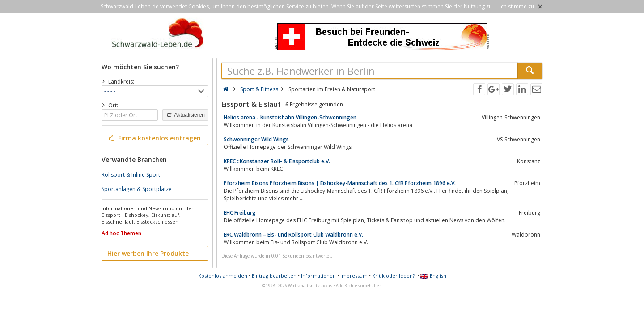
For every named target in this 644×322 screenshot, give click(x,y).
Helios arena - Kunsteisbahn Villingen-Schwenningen (290, 117)
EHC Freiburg (240, 213)
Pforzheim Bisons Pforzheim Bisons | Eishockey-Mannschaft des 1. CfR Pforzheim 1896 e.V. (340, 183)
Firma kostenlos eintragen (154, 138)
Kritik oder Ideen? (393, 276)
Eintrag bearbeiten (274, 276)
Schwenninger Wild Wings (256, 139)
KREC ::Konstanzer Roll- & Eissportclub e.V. (277, 161)
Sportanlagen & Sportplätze (137, 189)
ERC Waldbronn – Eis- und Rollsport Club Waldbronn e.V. (293, 235)
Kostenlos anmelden (223, 276)
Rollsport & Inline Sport (131, 175)
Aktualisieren (185, 115)
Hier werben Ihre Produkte (148, 253)
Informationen (318, 276)
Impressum (354, 276)
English (433, 276)
